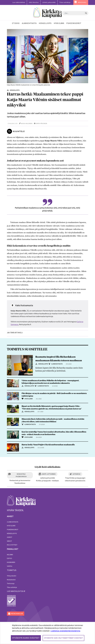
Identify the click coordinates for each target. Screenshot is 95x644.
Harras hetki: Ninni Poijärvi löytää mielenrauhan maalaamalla (48, 445)
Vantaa (10, 566)
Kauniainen (11, 562)
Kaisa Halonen (27, 123)
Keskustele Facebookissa (21, 475)
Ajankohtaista (13, 522)
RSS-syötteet (12, 545)
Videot (9, 541)
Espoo (9, 558)
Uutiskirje (76, 474)
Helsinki (10, 555)
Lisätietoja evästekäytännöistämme (65, 631)
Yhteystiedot (12, 576)
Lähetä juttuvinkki (49, 2)
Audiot (10, 537)
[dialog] (47, 633)
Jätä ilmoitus (34, 2)
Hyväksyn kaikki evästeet (26, 638)
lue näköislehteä (15, 591)
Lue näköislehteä (19, 2)
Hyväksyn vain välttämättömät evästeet (63, 638)
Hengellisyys (12, 533)
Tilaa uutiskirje (65, 2)
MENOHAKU (82, 2)
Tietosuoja (11, 583)
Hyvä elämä (11, 526)
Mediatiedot (11, 580)
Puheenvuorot (13, 530)
